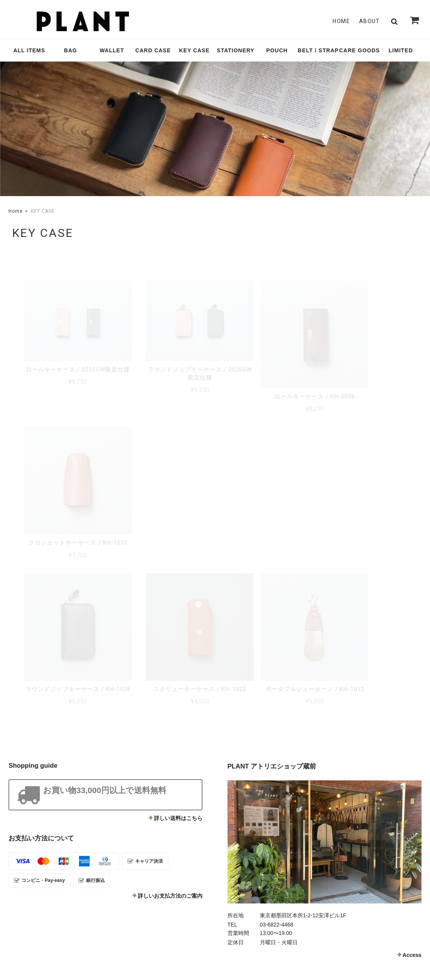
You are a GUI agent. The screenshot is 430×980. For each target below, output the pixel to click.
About (370, 21)
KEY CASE (194, 50)
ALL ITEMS (29, 50)
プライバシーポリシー (301, 925)
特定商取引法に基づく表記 (360, 925)
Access (412, 789)
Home (341, 21)
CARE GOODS (360, 50)
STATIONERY (236, 50)
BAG (70, 50)
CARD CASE (153, 50)
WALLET (112, 50)
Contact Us (168, 868)
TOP (262, 925)
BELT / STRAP (318, 50)
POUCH (277, 50)
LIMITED (401, 50)
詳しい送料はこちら (178, 652)
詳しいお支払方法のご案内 (170, 730)
